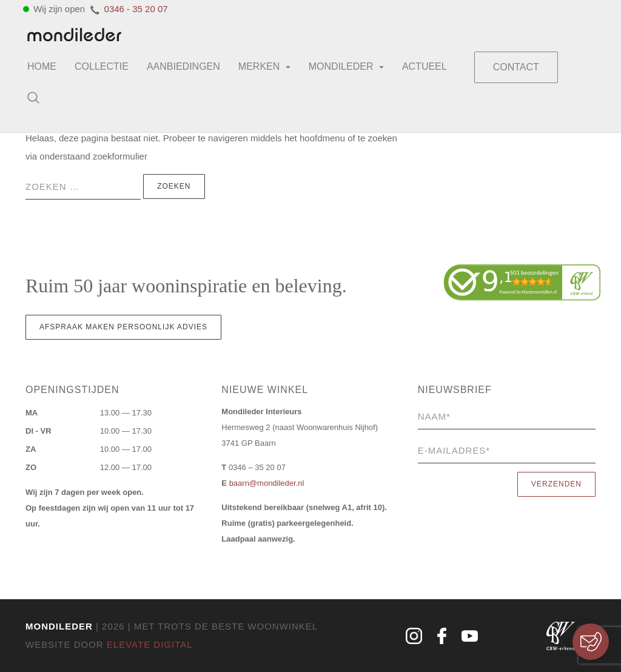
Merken (264, 66)
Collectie (102, 66)
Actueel (425, 66)
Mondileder (346, 66)
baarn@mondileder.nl (267, 483)
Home (42, 66)
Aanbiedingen (183, 66)
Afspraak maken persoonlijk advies (123, 327)
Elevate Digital (150, 644)
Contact (516, 67)
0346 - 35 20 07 (136, 9)
